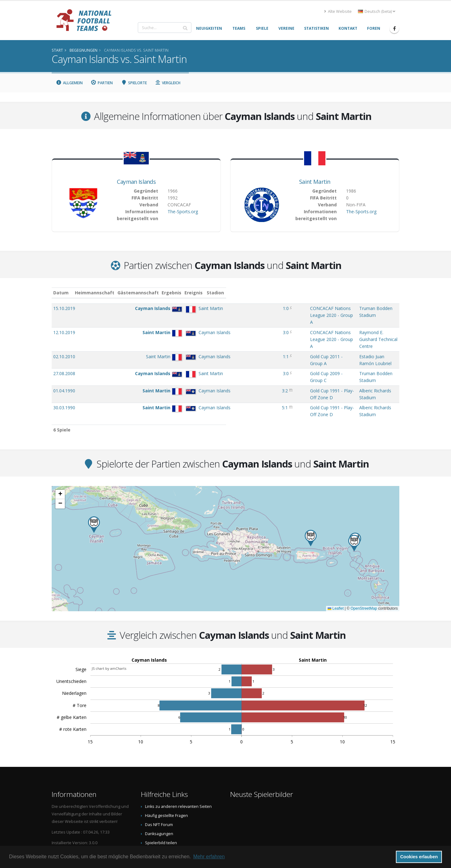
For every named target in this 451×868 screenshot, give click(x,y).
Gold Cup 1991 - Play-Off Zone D (252, 352)
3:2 (203, 352)
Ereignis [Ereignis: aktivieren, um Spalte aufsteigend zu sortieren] (227, 293)
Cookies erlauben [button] (419, 857)
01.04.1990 (64, 352)
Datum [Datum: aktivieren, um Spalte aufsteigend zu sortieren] (61, 293)
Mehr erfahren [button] (209, 857)
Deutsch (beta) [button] (377, 11)
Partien (102, 83)
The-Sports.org (183, 212)
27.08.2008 (64, 341)
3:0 (204, 319)
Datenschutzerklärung (166, 801)
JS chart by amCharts (109, 617)
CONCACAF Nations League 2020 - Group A (263, 308)
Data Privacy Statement (166, 810)
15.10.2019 (64, 308)
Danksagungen (159, 782)
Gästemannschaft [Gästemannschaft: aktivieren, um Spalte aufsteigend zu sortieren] (166, 293)
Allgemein (69, 83)
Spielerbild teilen (161, 791)
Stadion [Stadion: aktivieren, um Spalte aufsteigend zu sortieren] (324, 293)
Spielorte (134, 83)
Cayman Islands (136, 182)
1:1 (204, 330)
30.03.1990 (64, 362)
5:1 (203, 362)
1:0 (204, 308)
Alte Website (338, 11)
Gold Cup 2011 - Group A (244, 330)
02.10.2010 (64, 330)
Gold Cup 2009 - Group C (244, 341)
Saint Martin (315, 182)
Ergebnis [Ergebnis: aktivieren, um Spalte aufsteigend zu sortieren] (205, 293)
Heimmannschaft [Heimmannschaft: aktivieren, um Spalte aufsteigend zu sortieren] (122, 293)
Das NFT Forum (159, 773)
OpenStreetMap (364, 557)
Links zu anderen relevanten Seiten (178, 755)
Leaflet (336, 557)
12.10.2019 (64, 319)
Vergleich (168, 83)
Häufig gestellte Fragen (166, 764)
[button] (354, 492)
